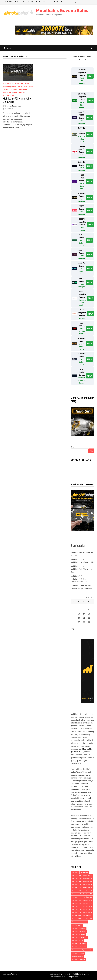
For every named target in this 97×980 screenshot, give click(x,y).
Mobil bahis (19, 84)
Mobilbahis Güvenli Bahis (62, 10)
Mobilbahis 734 (87, 878)
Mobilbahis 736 (76, 888)
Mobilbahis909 (88, 913)
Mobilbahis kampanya (78, 934)
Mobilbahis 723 (18, 87)
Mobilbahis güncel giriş (79, 928)
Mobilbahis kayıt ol (77, 941)
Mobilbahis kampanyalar (79, 937)
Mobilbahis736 (88, 885)
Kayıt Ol (31, 2)
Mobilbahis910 (76, 916)
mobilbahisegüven (15, 106)
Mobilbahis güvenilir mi (79, 931)
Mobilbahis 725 (12, 89)
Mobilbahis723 (8, 84)
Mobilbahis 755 (76, 913)
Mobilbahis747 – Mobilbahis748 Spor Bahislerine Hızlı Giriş (79, 579)
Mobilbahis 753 (76, 906)
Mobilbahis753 (88, 903)
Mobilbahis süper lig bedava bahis (82, 950)
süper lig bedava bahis (79, 959)
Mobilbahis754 (88, 906)
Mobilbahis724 (18, 92)
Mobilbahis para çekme (79, 947)
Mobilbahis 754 (76, 909)
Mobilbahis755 (88, 909)
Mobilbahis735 (87, 881)
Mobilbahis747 (76, 891)
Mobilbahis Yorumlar (60, 2)
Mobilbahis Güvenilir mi (44, 2)
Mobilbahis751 (87, 897)
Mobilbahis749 (76, 897)
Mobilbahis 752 (76, 903)
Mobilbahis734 (76, 881)
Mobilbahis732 (87, 875)
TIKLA (91, 101)
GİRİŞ (90, 76)
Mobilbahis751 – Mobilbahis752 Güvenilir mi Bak (81, 569)
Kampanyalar (74, 2)
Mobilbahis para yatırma (79, 944)
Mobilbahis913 (87, 919)
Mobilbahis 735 (76, 885)
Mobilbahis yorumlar (78, 953)
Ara (72, 447)
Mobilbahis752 (88, 900)
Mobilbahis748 (87, 891)
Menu (7, 48)
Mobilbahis (75, 872)
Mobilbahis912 (76, 919)
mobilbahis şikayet (77, 956)
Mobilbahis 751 (76, 900)
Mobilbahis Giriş (21, 2)
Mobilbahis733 (76, 878)
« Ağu (73, 628)
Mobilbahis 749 (88, 894)
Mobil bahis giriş (77, 925)
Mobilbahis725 (8, 95)
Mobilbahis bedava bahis (79, 922)
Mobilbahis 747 (88, 888)
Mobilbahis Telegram (11, 974)
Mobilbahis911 (87, 916)
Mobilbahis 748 (76, 894)
